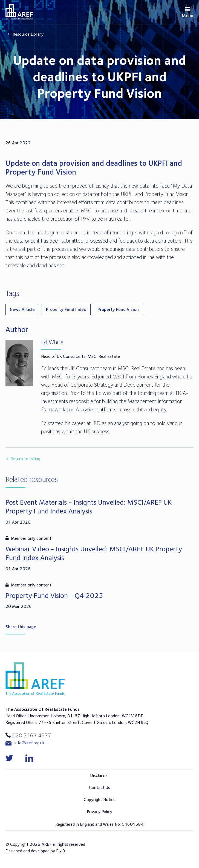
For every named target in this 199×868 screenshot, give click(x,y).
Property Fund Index (66, 309)
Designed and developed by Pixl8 (35, 851)
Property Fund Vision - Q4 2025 (54, 595)
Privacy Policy (100, 812)
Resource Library (28, 34)
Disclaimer (100, 775)
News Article (22, 309)
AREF (19, 12)
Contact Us (100, 787)
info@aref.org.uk (25, 743)
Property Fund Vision (118, 309)
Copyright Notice (100, 800)
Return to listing (25, 459)
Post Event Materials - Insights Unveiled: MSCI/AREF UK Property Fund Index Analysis (89, 506)
